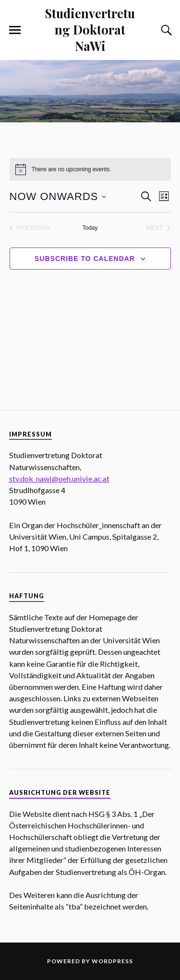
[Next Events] (158, 228)
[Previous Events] (30, 228)
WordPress (112, 961)
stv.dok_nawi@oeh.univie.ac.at (59, 478)
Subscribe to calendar (85, 259)
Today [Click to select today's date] (90, 228)
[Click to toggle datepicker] (58, 196)
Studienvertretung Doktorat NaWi (90, 29)
